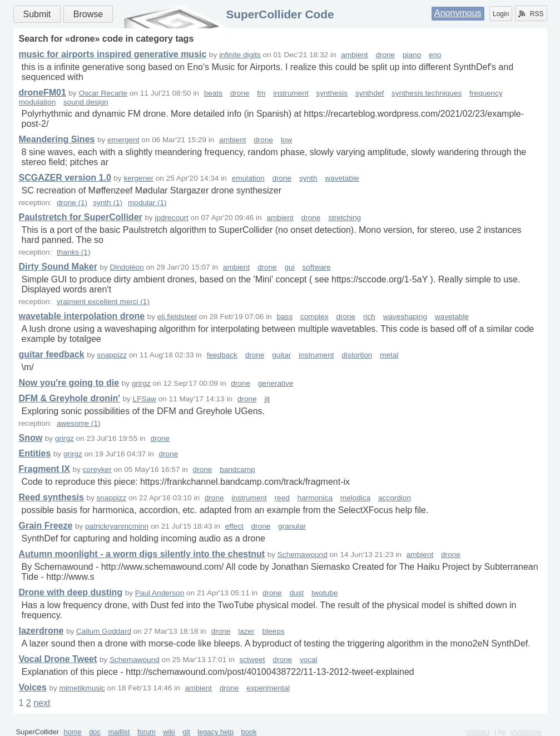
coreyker (97, 469)
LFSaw (145, 399)
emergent (123, 140)
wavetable (342, 178)
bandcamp (237, 469)
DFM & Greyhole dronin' (70, 398)
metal (389, 355)
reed (282, 498)
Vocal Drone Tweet (58, 659)
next (42, 703)
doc (95, 732)
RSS (531, 14)
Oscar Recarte (103, 93)
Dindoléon (127, 267)
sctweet (252, 660)
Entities (35, 453)
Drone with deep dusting (71, 592)
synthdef (370, 93)
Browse (88, 14)
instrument (291, 93)
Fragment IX (44, 469)
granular (292, 526)
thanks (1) (73, 252)
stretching (345, 218)
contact (478, 732)
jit (267, 399)
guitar (281, 355)
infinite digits (240, 55)
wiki (169, 732)
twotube (325, 593)
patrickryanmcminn (117, 526)
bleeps (273, 631)
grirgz (141, 383)
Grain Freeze (46, 526)
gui (290, 267)
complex (314, 317)
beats (213, 93)
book (249, 732)
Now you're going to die (69, 383)
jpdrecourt (171, 218)
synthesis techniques (427, 93)
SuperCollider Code (280, 14)
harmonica (315, 498)
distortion (357, 355)
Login (501, 14)
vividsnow (526, 732)
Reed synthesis (51, 497)
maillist (119, 732)
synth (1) (108, 203)
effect (234, 526)
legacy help (215, 732)
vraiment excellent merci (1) (103, 302)
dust (296, 593)
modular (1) (147, 203)
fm (261, 93)
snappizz (112, 355)
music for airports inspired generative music (113, 54)
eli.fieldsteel (177, 317)
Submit (37, 14)
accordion (395, 498)
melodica (355, 498)
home (73, 732)
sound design (86, 102)
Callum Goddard (104, 631)
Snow (31, 438)
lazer (246, 631)
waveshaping (405, 317)
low (286, 140)
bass (285, 317)
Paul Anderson (160, 593)
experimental (268, 688)
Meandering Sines (57, 139)
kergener (138, 178)
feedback (222, 355)
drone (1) (72, 203)
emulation (248, 178)
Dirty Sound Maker (58, 267)
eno (435, 55)
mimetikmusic (82, 688)
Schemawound (303, 555)
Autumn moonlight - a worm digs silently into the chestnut (142, 554)
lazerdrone (41, 631)
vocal (309, 660)
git (186, 732)
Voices (33, 687)
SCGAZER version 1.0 (65, 178)
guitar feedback (52, 354)
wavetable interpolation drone (82, 316)
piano (412, 55)
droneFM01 (43, 93)
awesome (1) (79, 423)
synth (308, 178)
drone (385, 55)
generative (276, 383)
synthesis (332, 93)
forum (147, 732)
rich (369, 317)
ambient (354, 55)
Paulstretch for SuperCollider (81, 217)
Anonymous (458, 13)
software (316, 267)
